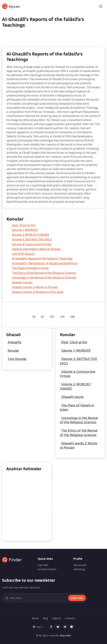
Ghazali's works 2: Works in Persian (35, 287)
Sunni (32, 477)
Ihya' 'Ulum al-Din (24, 225)
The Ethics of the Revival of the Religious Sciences (44, 273)
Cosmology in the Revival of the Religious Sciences (44, 278)
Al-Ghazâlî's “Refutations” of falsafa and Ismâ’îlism (45, 263)
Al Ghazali (15, 477)
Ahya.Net (65, 635)
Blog (45, 618)
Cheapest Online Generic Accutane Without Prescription (44, 512)
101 (52, 317)
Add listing (79, 569)
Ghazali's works (22, 282)
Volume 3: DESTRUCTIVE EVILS (32, 239)
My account (80, 565)
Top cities (43, 565)
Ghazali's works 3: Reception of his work (38, 292)
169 (72, 317)
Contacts (70, 618)
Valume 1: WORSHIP (25, 230)
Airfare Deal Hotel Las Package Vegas (33, 484)
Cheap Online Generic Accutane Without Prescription (42, 526)
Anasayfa (14, 342)
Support (56, 618)
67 (42, 317)
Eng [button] (37, 627)
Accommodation (47, 569)
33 (34, 317)
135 (62, 317)
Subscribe (77, 598)
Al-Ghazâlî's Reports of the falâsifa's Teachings (42, 259)
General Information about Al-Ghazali (36, 249)
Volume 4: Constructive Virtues (32, 244)
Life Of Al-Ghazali (23, 254)
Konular (13, 350)
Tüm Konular (17, 359)
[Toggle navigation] (101, 6)
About (35, 618)
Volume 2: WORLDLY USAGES (30, 235)
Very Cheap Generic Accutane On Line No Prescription (42, 498)
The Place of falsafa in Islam (30, 268)
